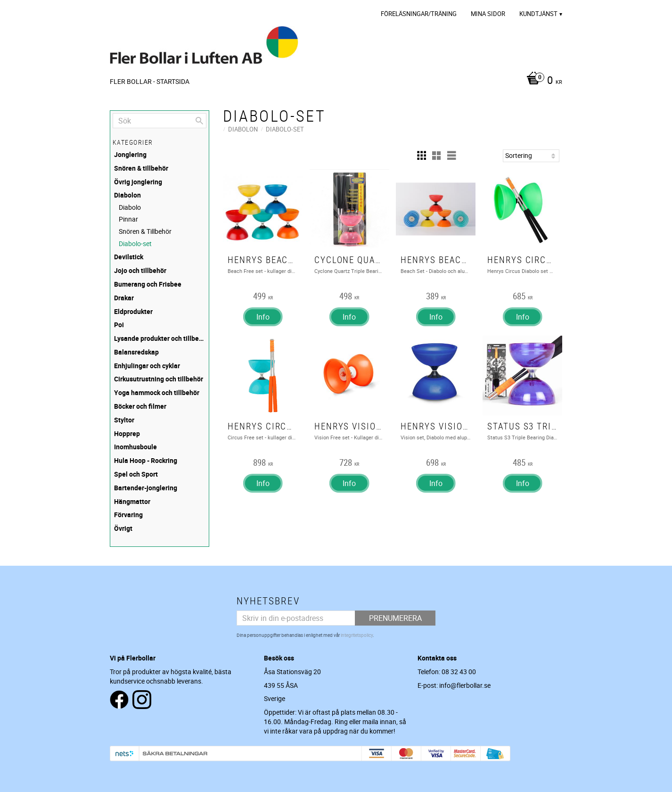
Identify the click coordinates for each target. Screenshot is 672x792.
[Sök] (199, 121)
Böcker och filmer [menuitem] (140, 406)
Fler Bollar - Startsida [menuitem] (150, 81)
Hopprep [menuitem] (127, 433)
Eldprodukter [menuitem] (133, 311)
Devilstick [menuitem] (129, 257)
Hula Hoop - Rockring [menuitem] (146, 460)
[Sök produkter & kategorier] (160, 121)
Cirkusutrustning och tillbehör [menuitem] (159, 379)
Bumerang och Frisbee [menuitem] (148, 284)
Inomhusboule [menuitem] (135, 447)
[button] (421, 156)
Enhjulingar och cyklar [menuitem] (147, 366)
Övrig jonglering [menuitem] (138, 182)
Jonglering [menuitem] (130, 154)
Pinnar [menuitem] (128, 219)
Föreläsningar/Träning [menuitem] (419, 14)
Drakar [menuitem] (124, 298)
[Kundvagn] (542, 81)
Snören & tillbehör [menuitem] (141, 168)
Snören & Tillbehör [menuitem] (145, 231)
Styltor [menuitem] (124, 420)
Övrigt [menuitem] (123, 528)
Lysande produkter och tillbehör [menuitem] (160, 338)
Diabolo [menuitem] (130, 207)
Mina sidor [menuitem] (488, 14)
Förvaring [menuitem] (128, 515)
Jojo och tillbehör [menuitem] (140, 270)
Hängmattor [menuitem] (132, 501)
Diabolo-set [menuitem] (135, 243)
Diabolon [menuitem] (127, 195)
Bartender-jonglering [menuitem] (146, 488)
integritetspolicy (357, 635)
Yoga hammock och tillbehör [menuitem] (157, 392)
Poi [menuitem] (119, 325)
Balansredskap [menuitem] (136, 352)
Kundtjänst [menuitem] (538, 14)
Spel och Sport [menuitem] (136, 474)
